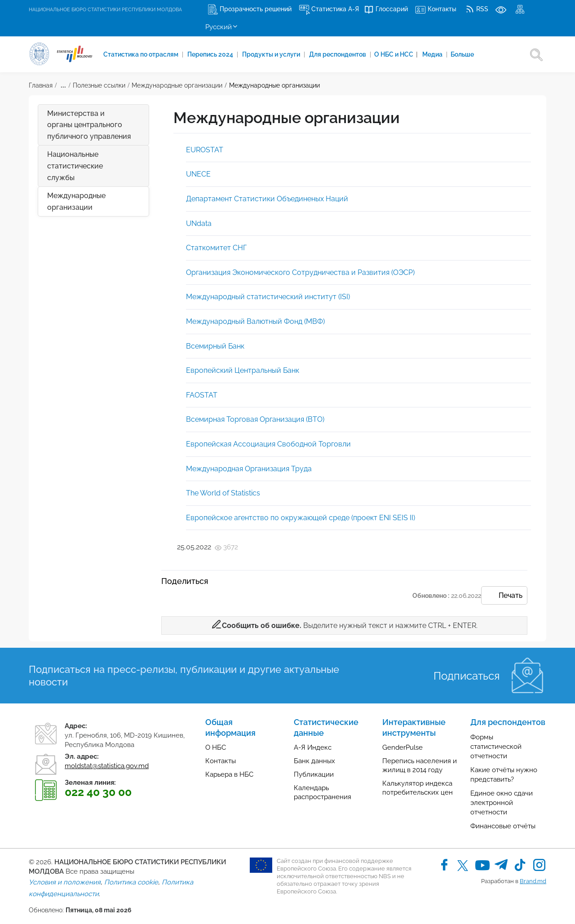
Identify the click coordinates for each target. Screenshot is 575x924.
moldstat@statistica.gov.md (107, 766)
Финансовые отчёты (503, 826)
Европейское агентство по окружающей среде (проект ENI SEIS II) (301, 518)
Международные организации (177, 85)
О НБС (216, 747)
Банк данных (314, 761)
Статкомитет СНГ (216, 248)
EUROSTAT (205, 150)
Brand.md (533, 881)
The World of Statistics (223, 493)
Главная (41, 85)
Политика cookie (131, 882)
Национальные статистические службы (75, 166)
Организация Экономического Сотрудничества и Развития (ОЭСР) (300, 272)
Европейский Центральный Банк (243, 370)
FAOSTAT (202, 395)
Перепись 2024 (211, 54)
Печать (504, 596)
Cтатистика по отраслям (142, 54)
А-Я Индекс (313, 747)
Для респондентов (338, 54)
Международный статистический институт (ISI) (268, 297)
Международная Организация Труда (249, 469)
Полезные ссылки (99, 85)
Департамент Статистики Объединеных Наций (267, 199)
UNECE (198, 174)
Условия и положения (65, 882)
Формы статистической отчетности (496, 747)
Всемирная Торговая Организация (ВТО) (255, 419)
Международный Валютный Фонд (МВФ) (255, 321)
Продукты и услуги (272, 54)
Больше (462, 54)
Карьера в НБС (229, 774)
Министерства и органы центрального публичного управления (89, 125)
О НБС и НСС (396, 54)
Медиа (433, 54)
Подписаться (467, 676)
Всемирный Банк (215, 346)
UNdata (199, 223)
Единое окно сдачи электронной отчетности (502, 803)
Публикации (314, 774)
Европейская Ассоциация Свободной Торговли (268, 444)
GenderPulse (402, 747)
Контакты (221, 761)
